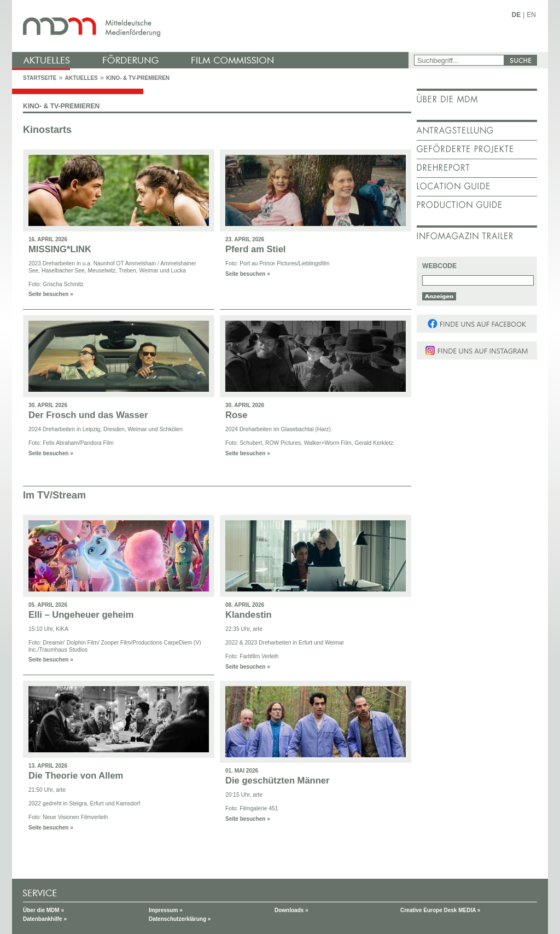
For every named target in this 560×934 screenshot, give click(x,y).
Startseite (40, 78)
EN (531, 15)
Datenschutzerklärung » (180, 919)
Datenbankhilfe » (45, 919)
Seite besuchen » (51, 294)
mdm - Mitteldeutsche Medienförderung (212, 26)
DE (517, 15)
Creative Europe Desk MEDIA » (440, 910)
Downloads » (291, 910)
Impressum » (166, 910)
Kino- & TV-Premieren (138, 78)
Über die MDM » (43, 910)
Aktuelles (81, 78)
